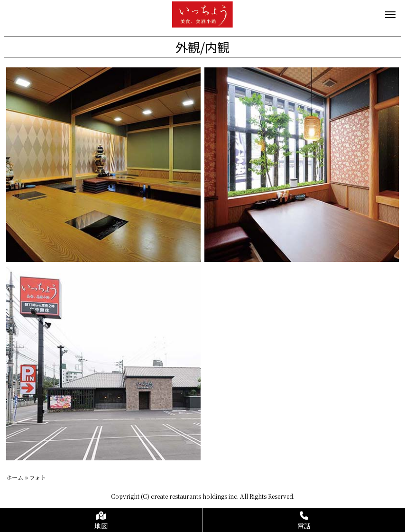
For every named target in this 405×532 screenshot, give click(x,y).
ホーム (15, 477)
